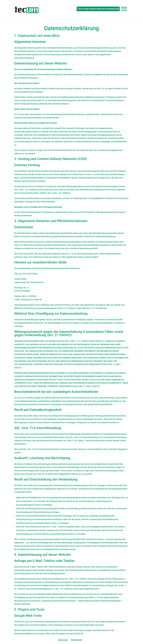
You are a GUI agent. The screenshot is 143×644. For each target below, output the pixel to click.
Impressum (63, 640)
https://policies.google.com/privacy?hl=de (64, 634)
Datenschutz (77, 640)
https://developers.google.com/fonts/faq (87, 630)
